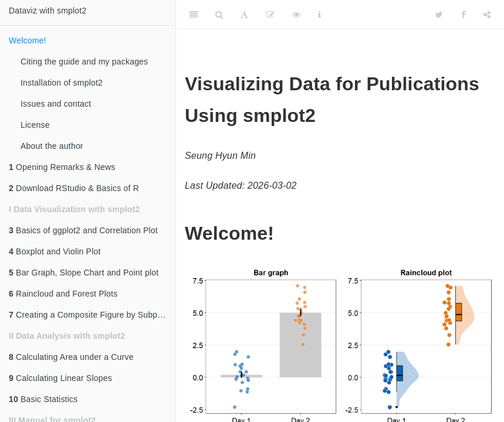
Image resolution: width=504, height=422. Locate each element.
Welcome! (28, 40)
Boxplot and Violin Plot (55, 251)
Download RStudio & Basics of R (74, 188)
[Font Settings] (244, 15)
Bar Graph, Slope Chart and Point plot (84, 273)
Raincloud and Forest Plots (63, 294)
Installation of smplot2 (62, 83)
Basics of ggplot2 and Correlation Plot (83, 230)
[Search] (219, 15)
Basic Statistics (43, 399)
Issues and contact (56, 104)
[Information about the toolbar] (319, 15)
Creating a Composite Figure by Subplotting (92, 315)
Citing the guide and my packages (84, 62)
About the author (52, 146)
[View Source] (296, 15)
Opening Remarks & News (62, 167)
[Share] (487, 15)
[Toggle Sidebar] (194, 15)
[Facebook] (464, 15)
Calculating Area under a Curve (71, 357)
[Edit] (270, 15)
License (35, 125)
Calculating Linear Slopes (60, 378)
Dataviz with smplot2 (48, 11)
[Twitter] (439, 15)
